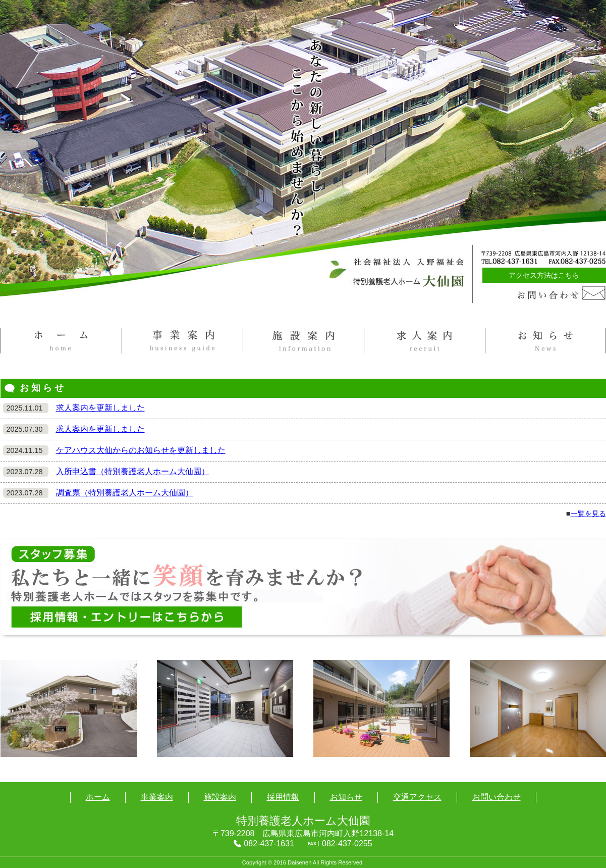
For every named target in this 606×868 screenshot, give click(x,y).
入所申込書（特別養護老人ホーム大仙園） (133, 471)
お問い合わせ (497, 797)
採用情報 (283, 797)
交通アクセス (417, 797)
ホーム (98, 797)
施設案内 (220, 797)
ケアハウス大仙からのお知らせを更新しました (141, 450)
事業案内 (157, 797)
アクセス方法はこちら (544, 275)
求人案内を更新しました (100, 408)
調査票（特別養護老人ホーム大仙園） (125, 493)
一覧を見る (588, 514)
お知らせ (346, 797)
